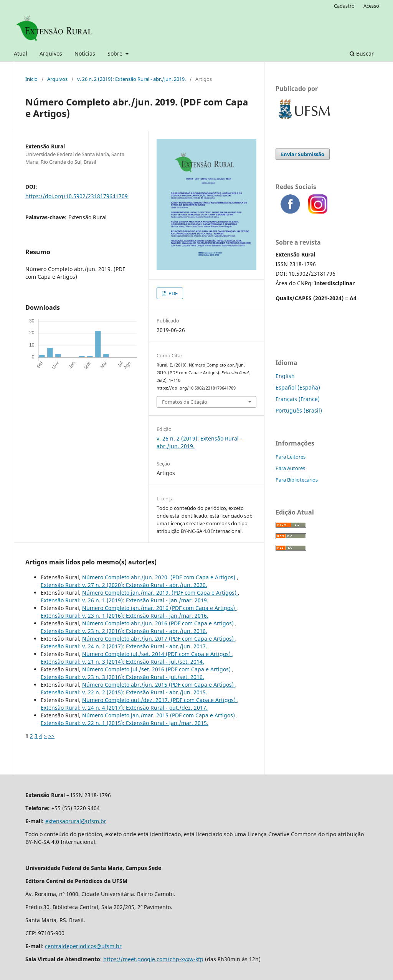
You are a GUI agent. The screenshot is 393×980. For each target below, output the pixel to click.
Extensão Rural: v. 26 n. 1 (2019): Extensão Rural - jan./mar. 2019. (125, 600)
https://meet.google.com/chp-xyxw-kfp (153, 959)
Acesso (371, 6)
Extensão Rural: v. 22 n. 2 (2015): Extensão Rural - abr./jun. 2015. (124, 692)
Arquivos (51, 53)
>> (51, 736)
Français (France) (298, 399)
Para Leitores (291, 457)
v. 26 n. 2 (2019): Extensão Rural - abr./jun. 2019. (131, 79)
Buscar (362, 53)
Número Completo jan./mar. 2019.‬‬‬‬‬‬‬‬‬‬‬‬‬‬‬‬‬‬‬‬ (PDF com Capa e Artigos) (160, 593)
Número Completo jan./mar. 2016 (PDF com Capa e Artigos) (159, 608)
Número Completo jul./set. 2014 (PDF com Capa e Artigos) (157, 654)
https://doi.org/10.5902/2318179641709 (77, 196)
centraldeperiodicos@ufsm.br (83, 946)
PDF (173, 293)
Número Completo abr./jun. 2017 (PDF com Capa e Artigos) (159, 639)
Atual (21, 53)
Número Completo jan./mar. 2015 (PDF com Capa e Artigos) (159, 715)
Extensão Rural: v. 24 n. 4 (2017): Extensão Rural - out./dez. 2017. (124, 708)
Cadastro (344, 6)
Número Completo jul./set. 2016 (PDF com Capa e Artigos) (157, 669)
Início (31, 79)
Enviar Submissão (303, 154)
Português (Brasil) (299, 410)
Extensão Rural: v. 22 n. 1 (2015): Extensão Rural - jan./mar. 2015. (125, 723)
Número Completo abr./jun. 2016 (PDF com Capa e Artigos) (159, 623)
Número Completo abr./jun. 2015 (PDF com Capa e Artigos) (159, 685)
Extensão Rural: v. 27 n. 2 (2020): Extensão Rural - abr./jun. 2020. (124, 585)
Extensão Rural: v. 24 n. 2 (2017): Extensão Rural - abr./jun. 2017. (124, 646)
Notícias (85, 53)
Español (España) (298, 387)
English (285, 376)
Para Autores (290, 468)
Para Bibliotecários (297, 480)
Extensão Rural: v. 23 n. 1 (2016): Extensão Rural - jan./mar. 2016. (125, 616)
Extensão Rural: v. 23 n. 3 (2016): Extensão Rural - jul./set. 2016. (122, 677)
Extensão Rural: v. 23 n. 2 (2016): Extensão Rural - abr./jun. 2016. (124, 631)
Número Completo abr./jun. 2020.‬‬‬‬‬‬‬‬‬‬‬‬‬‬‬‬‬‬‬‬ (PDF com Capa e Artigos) (159, 577)
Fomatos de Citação (185, 402)
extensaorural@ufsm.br (76, 821)
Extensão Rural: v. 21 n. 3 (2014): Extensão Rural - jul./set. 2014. (122, 662)
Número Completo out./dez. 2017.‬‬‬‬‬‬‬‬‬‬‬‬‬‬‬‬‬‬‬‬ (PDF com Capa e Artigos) (160, 700)
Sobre (116, 53)
